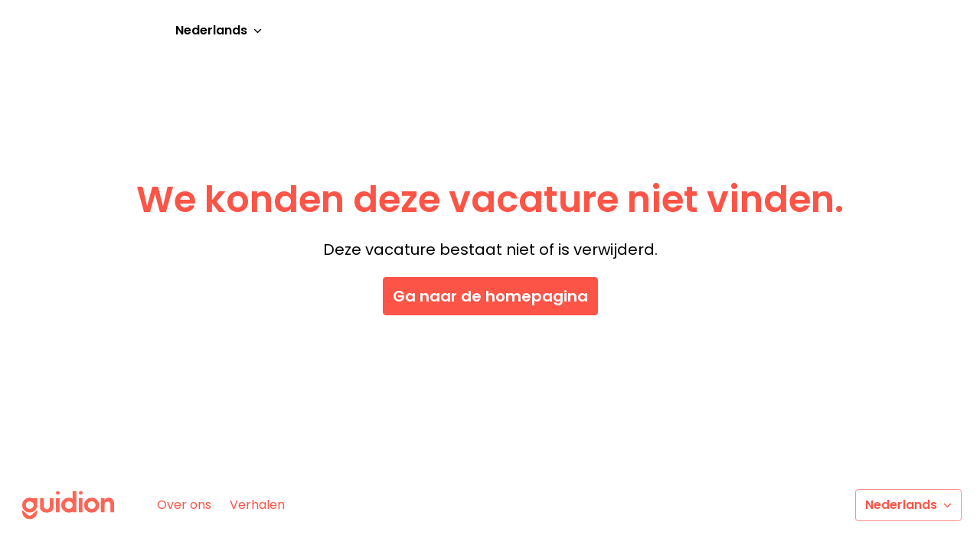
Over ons (184, 505)
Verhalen (257, 505)
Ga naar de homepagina (490, 296)
